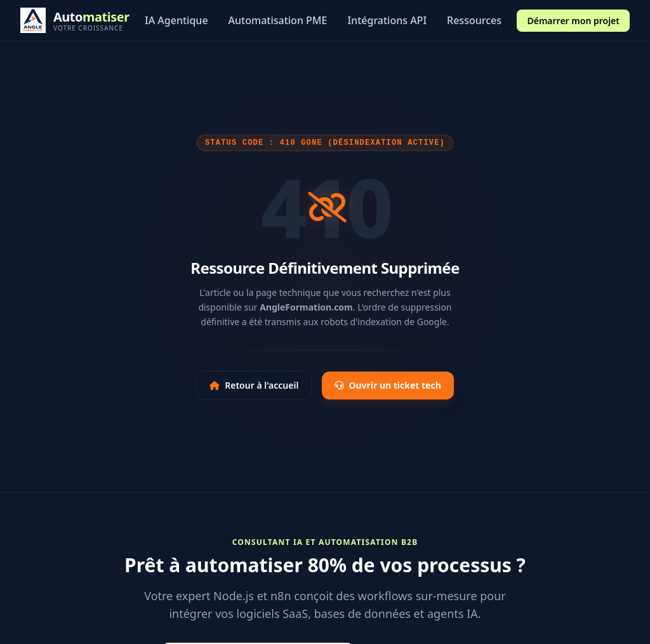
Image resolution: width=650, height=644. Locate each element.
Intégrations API (387, 20)
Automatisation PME (278, 20)
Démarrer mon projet (573, 21)
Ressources (474, 20)
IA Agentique (176, 20)
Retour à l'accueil (254, 385)
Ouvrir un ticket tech (388, 385)
